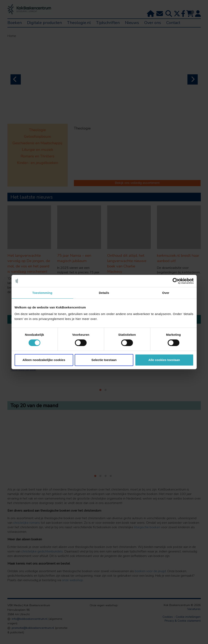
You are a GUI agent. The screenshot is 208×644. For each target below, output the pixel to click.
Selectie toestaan (104, 360)
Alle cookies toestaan (164, 360)
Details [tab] (104, 293)
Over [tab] (166, 293)
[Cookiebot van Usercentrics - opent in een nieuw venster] (176, 281)
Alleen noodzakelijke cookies (44, 360)
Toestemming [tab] (42, 293)
